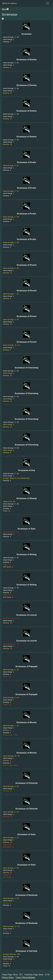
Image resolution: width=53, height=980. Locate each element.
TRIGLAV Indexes (9, 3)
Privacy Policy (8, 978)
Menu (5, 9)
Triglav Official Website (25, 978)
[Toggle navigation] (48, 3)
